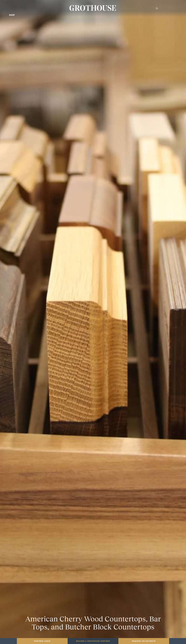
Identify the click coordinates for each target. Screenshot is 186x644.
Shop (12, 15)
